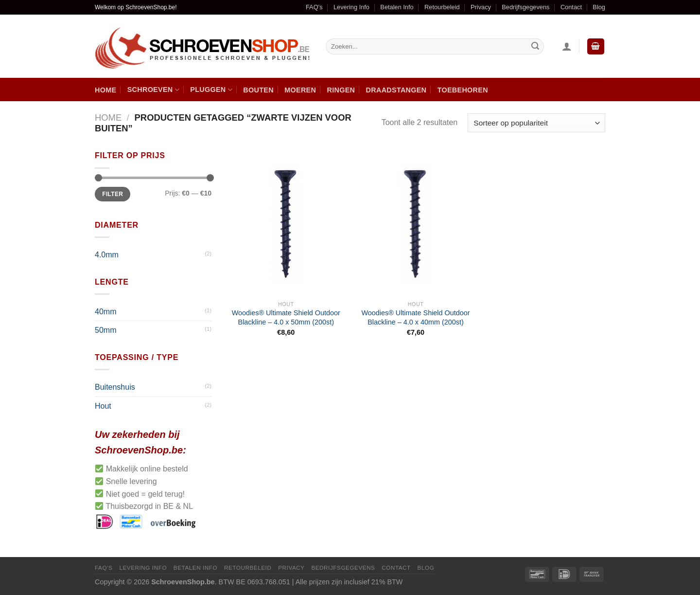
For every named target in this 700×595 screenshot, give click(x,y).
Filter (113, 194)
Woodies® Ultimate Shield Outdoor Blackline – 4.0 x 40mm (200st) (415, 317)
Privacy (481, 7)
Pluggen (211, 90)
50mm (105, 330)
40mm (105, 312)
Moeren (300, 90)
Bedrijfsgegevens (525, 7)
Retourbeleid (442, 7)
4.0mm (107, 255)
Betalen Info (397, 7)
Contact (571, 7)
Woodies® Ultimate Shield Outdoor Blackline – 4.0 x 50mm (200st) (286, 317)
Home (105, 90)
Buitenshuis (115, 387)
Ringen (341, 90)
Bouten (258, 90)
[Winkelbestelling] (536, 123)
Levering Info (351, 7)
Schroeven (153, 90)
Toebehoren (463, 90)
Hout (103, 406)
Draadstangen (396, 90)
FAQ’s (314, 7)
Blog (599, 7)
